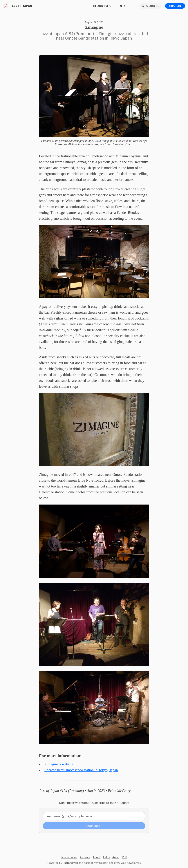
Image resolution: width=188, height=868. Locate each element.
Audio (116, 857)
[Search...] (150, 6)
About (97, 857)
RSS (124, 857)
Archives (85, 857)
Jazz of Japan (69, 857)
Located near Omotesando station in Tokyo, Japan (81, 770)
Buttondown (70, 863)
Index (106, 857)
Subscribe (175, 6)
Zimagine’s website (59, 764)
